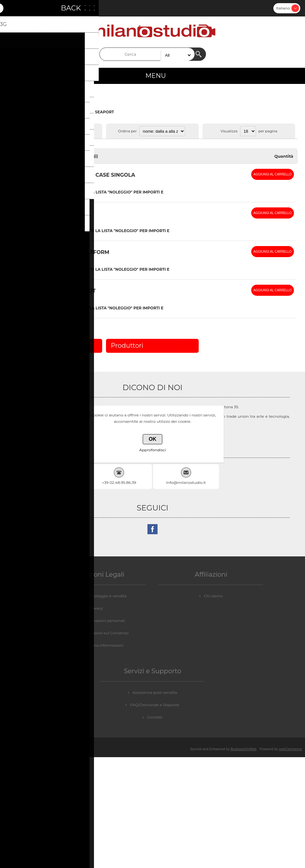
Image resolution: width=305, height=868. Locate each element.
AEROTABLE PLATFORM (78, 252)
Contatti (155, 717)
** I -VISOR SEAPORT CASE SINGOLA (87, 175)
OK (152, 439)
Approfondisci (152, 450)
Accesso (28, 8)
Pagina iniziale (21, 112)
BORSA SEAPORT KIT (68, 291)
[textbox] (147, 54)
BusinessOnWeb (244, 749)
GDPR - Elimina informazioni (96, 645)
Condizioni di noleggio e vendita (96, 596)
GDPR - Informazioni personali (96, 621)
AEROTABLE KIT (67, 214)
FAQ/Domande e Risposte (155, 705)
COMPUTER (51, 112)
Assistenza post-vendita (155, 692)
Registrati (11, 8)
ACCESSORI (79, 112)
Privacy (96, 608)
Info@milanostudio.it (186, 482)
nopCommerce (290, 749)
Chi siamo (213, 596)
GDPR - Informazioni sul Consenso (96, 633)
